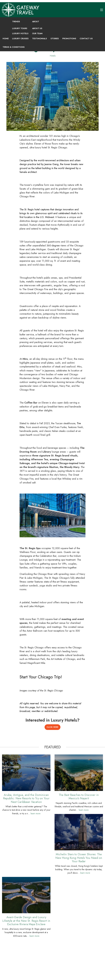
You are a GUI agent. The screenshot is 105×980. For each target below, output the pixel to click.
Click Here (52, 727)
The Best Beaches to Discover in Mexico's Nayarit (79, 797)
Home (6, 39)
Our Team (37, 33)
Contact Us (86, 39)
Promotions (69, 39)
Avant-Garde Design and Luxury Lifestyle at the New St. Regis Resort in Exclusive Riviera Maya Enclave (26, 921)
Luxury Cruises (20, 39)
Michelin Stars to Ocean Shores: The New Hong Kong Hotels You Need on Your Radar (79, 858)
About (36, 22)
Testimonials (40, 39)
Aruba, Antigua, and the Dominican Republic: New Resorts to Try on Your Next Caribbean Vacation (26, 798)
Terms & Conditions (14, 47)
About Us (37, 28)
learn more (36, 813)
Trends (16, 22)
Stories (55, 39)
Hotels (53, 56)
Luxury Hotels (20, 33)
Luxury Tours (20, 28)
